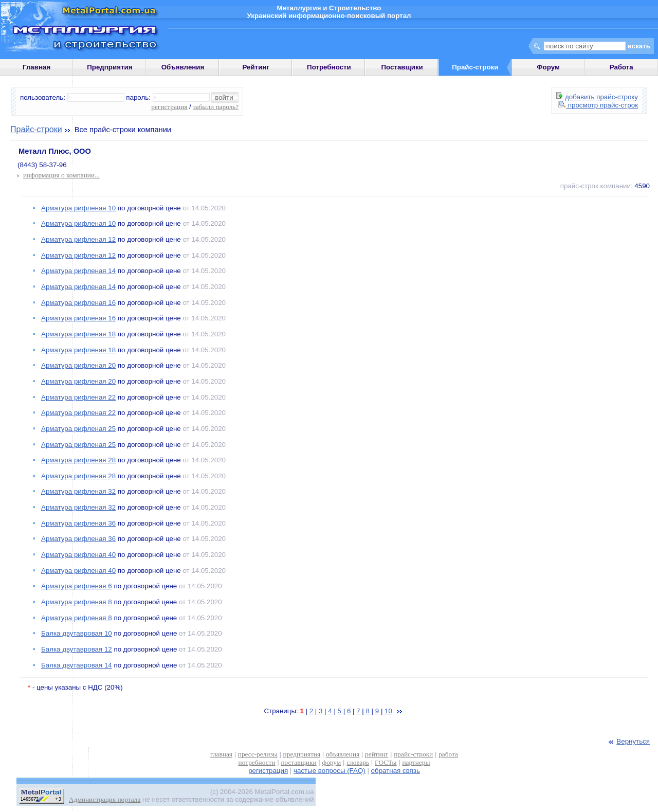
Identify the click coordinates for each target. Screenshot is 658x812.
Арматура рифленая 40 (78, 555)
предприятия (302, 754)
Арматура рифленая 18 (78, 334)
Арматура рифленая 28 (78, 460)
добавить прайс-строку (597, 97)
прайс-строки (413, 754)
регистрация (169, 107)
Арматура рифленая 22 (78, 397)
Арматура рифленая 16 (78, 303)
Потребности (329, 67)
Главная (36, 67)
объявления (343, 754)
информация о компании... (61, 175)
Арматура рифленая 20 (78, 365)
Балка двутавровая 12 (77, 649)
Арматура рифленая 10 (78, 208)
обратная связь (396, 771)
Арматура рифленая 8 (77, 602)
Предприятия (109, 67)
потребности (257, 762)
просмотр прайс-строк (598, 105)
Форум (548, 67)
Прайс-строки (36, 129)
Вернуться (628, 741)
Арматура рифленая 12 (78, 239)
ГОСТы (386, 762)
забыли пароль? (216, 107)
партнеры (416, 762)
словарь (358, 762)
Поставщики (402, 67)
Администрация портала (105, 799)
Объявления (183, 67)
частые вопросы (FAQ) (330, 771)
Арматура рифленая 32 (78, 491)
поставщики (298, 762)
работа (448, 754)
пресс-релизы (258, 754)
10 (388, 711)
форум (332, 762)
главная (221, 754)
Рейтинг (256, 67)
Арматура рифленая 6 (77, 586)
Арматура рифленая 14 (78, 271)
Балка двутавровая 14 (77, 665)
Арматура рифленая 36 (78, 523)
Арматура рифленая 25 (78, 429)
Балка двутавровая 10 (77, 633)
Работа (622, 67)
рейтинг (377, 754)
